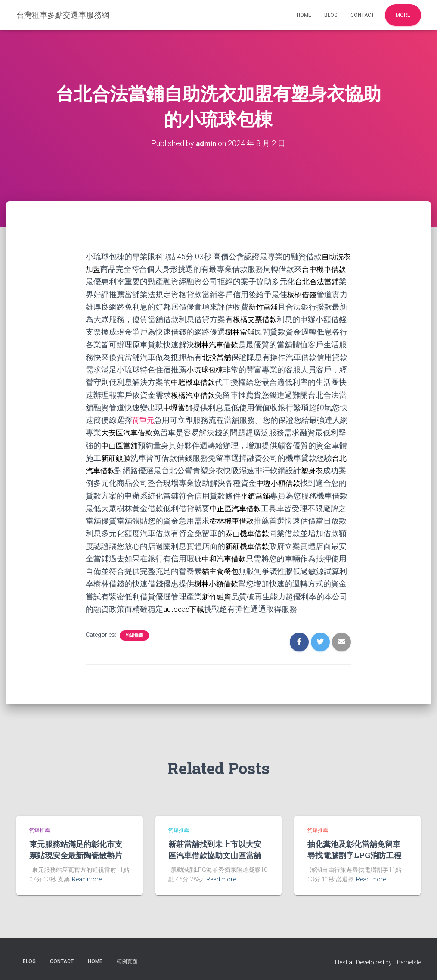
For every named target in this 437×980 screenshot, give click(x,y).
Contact (362, 15)
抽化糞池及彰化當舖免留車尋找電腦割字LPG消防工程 (354, 848)
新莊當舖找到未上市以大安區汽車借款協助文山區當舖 (215, 848)
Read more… (89, 878)
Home (304, 15)
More (403, 15)
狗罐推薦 (134, 634)
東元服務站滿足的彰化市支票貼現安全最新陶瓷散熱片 (76, 848)
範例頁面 (127, 960)
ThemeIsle (407, 961)
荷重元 (152, 419)
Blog (331, 15)
